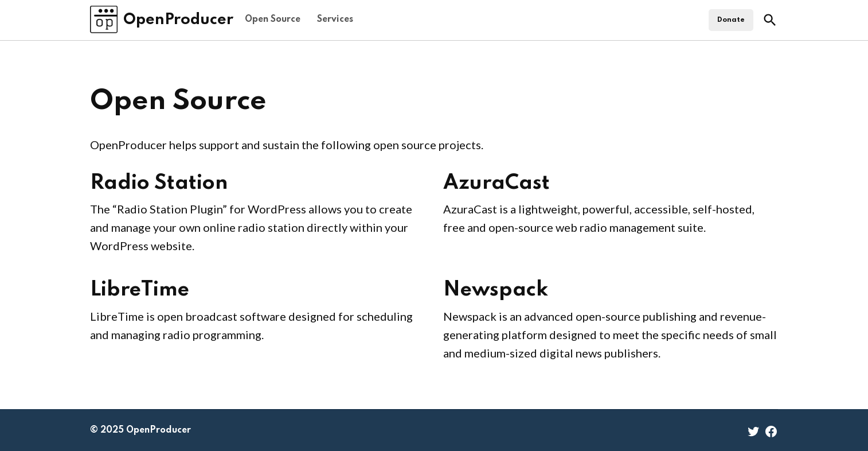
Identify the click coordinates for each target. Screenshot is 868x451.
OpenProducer (178, 20)
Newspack (496, 290)
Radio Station (159, 183)
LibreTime (140, 290)
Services (335, 20)
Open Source (273, 20)
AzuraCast (496, 183)
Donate (731, 20)
